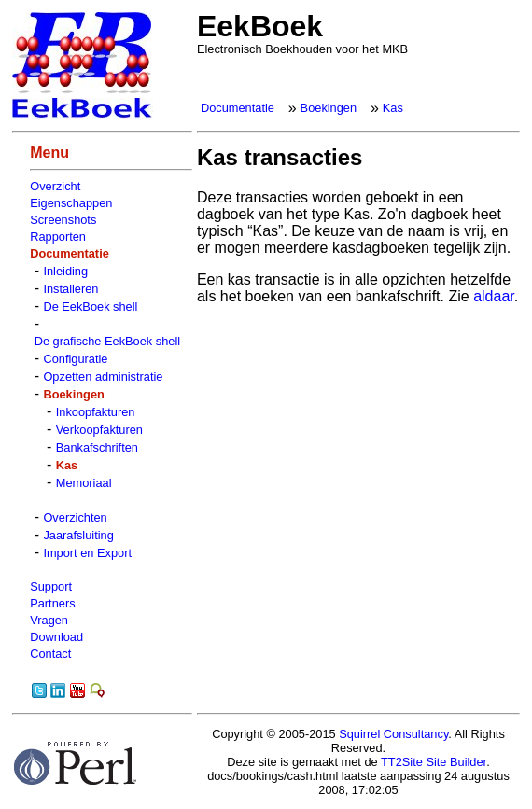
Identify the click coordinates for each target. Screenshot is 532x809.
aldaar (494, 296)
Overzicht (55, 186)
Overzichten (75, 517)
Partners (52, 603)
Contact (50, 654)
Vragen (49, 620)
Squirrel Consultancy (393, 734)
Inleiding (65, 271)
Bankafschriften (97, 447)
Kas (393, 108)
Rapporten (58, 237)
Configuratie (75, 359)
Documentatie (238, 108)
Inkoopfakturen (96, 412)
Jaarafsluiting (78, 535)
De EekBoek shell (90, 307)
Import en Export (87, 553)
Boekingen (329, 108)
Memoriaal (84, 483)
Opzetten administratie (103, 377)
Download (56, 637)
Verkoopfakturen (99, 430)
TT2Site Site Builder (434, 762)
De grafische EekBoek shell (108, 341)
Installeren (70, 289)
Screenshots (63, 220)
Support (51, 586)
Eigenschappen (71, 203)
